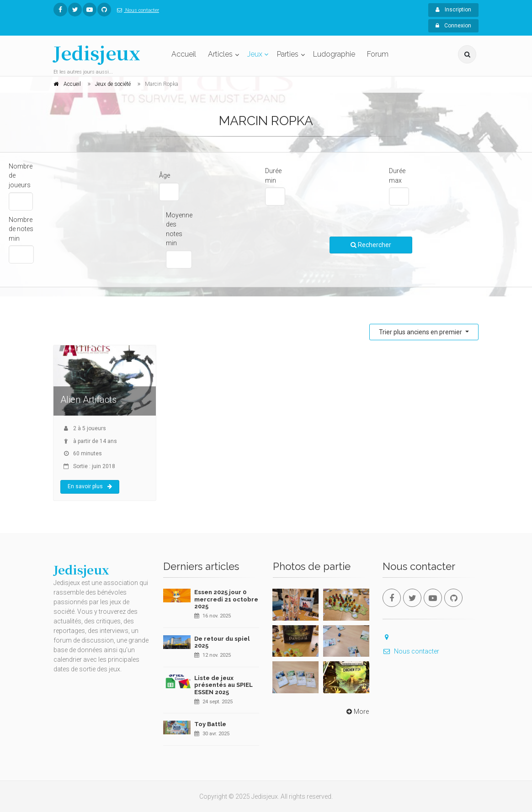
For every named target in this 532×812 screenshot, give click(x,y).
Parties (288, 54)
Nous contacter (136, 10)
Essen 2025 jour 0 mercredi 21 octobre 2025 (226, 599)
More (357, 712)
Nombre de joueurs (21, 176)
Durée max (397, 176)
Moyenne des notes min (179, 229)
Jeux (255, 54)
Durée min (273, 176)
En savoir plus (90, 486)
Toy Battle (210, 724)
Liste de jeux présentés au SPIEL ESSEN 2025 (223, 685)
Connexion (453, 26)
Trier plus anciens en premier (421, 332)
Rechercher (371, 245)
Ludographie (334, 54)
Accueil (184, 54)
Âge (165, 175)
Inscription (453, 10)
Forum (378, 54)
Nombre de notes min (21, 229)
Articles (220, 54)
